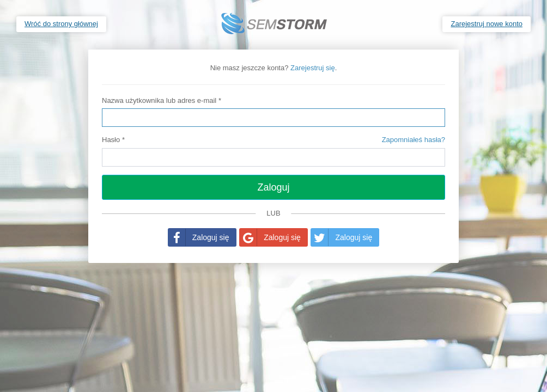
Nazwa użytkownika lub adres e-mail (162, 100)
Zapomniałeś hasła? (414, 140)
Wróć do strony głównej (61, 24)
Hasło (273, 140)
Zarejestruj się (313, 68)
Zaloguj (273, 187)
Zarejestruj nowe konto (487, 24)
